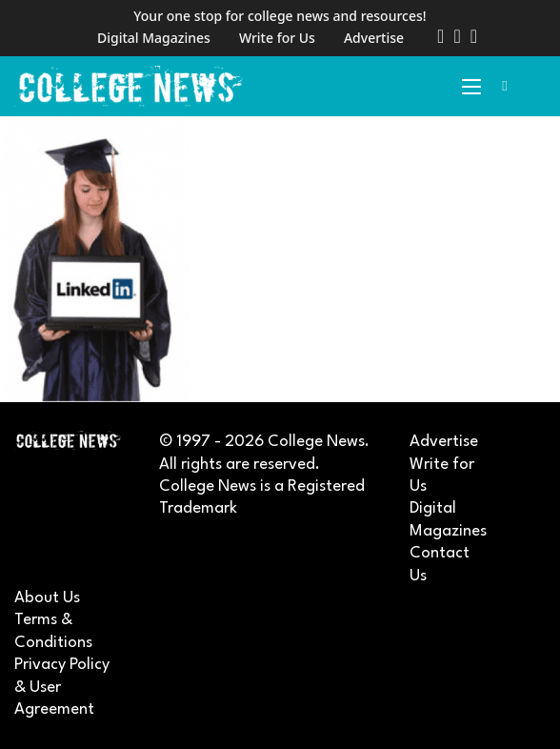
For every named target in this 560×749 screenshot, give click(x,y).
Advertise (374, 38)
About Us (47, 598)
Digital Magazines (154, 38)
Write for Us (277, 38)
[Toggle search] (505, 87)
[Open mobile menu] (471, 87)
